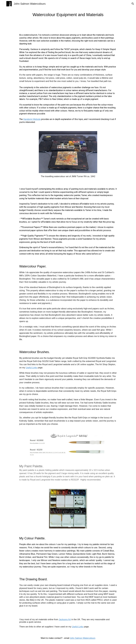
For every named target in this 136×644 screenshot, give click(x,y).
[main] (68, 15)
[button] (3, 4)
